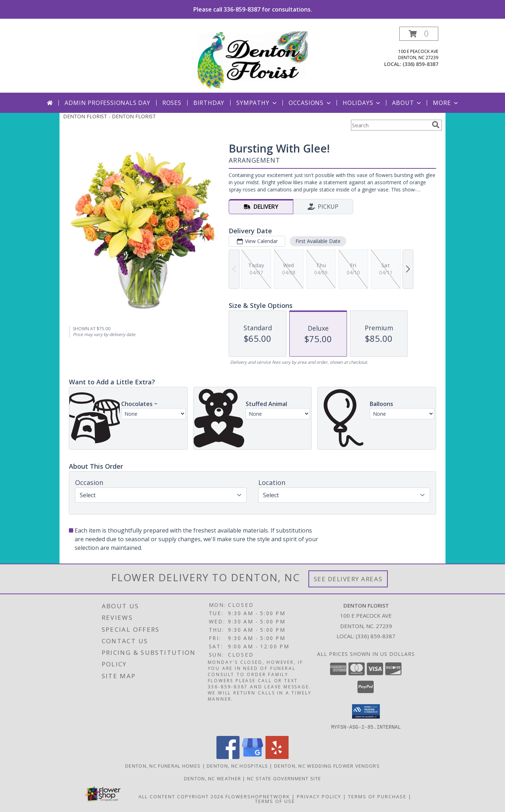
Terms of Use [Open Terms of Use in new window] (275, 801)
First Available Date (318, 241)
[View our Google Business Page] (252, 757)
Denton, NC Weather (212, 778)
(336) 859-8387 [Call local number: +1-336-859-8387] (420, 64)
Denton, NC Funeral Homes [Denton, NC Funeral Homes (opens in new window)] (163, 765)
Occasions (310, 103)
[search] (436, 125)
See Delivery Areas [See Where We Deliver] (348, 579)
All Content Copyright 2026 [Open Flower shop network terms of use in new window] (181, 796)
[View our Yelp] (277, 757)
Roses (172, 103)
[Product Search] (390, 125)
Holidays (362, 103)
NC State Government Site (284, 778)
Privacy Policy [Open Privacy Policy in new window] (319, 796)
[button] (419, 34)
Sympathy (257, 103)
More (446, 103)
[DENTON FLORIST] (253, 60)
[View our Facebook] (228, 757)
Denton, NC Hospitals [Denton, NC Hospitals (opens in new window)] (237, 765)
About (407, 103)
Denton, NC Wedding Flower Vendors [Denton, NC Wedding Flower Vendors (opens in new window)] (327, 765)
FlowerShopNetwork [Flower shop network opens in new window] (258, 796)
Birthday (209, 103)
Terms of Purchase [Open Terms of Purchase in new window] (377, 796)
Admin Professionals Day (107, 103)
